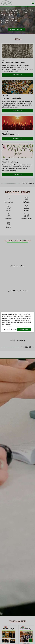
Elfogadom (24, 330)
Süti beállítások (10, 330)
